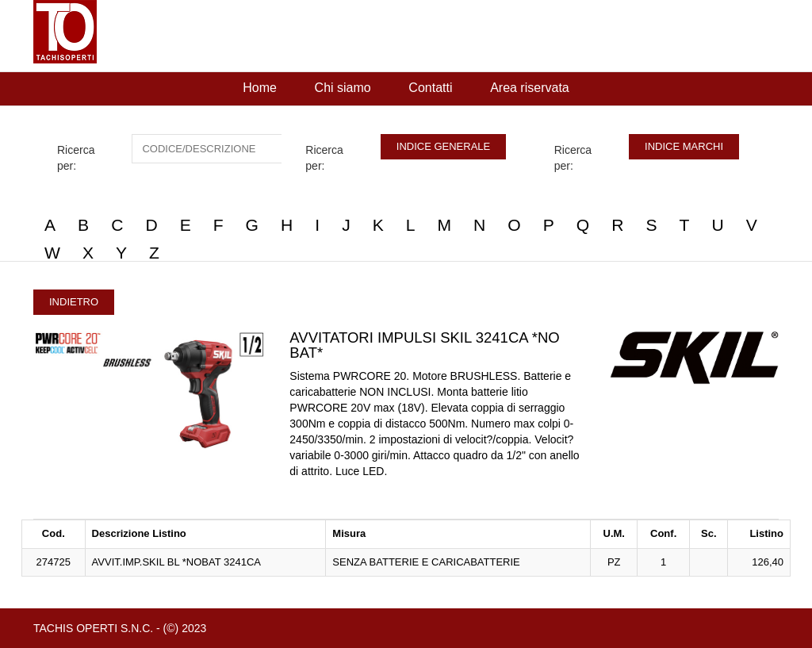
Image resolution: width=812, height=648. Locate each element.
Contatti (430, 88)
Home (260, 88)
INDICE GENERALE (443, 146)
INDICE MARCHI (684, 146)
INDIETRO (74, 302)
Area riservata (530, 88)
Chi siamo (343, 88)
